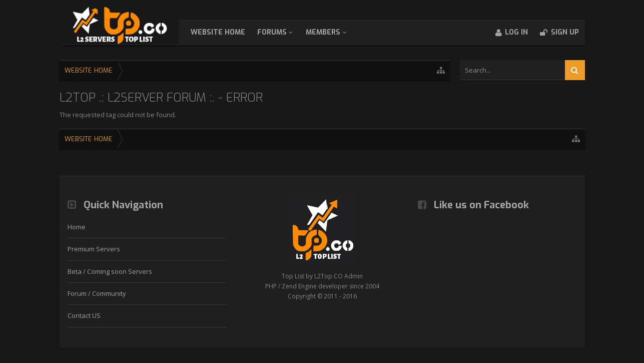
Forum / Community (97, 293)
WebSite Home (228, 32)
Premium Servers (94, 249)
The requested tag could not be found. (118, 115)
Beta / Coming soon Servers (110, 271)
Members (333, 32)
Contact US (84, 315)
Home (77, 227)
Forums (282, 32)
